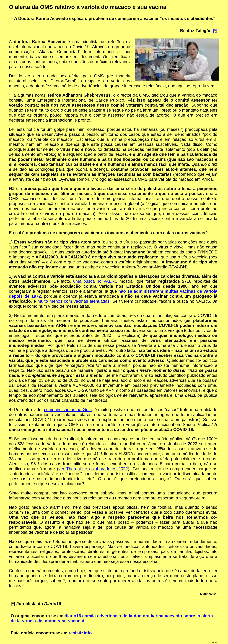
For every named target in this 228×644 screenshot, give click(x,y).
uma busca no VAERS (95, 281)
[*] (215, 31)
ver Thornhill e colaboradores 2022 (93, 469)
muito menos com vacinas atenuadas (73, 301)
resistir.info (80, 633)
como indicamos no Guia (68, 410)
